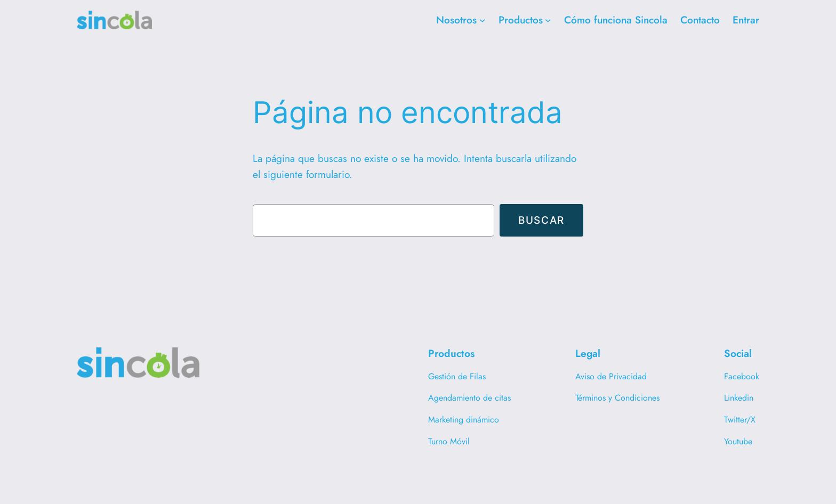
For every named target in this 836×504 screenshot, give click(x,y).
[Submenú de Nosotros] (483, 20)
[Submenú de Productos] (548, 20)
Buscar (541, 220)
